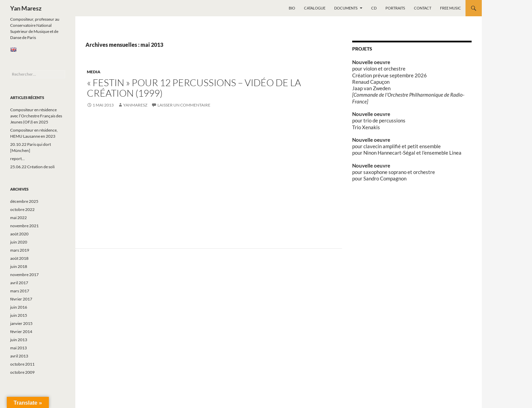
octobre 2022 (22, 209)
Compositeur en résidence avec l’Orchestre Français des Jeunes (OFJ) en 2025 (36, 116)
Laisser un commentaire (184, 105)
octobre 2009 (22, 372)
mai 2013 (18, 348)
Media (94, 72)
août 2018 (19, 258)
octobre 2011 (22, 364)
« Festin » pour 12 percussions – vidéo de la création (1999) (194, 88)
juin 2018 (19, 266)
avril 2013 (19, 356)
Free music (451, 8)
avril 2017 (19, 283)
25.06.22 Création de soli (32, 167)
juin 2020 (19, 242)
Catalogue (315, 8)
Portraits (395, 8)
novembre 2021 (24, 226)
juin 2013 (19, 340)
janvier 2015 (21, 323)
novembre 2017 (24, 275)
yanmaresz (135, 105)
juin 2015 (19, 315)
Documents (346, 8)
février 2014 (21, 332)
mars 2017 (20, 291)
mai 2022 (18, 218)
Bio (292, 8)
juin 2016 (19, 307)
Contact (423, 8)
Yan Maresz (26, 8)
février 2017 (21, 299)
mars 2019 (20, 250)
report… (17, 159)
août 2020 (19, 234)
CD (374, 8)
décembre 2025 (24, 201)
